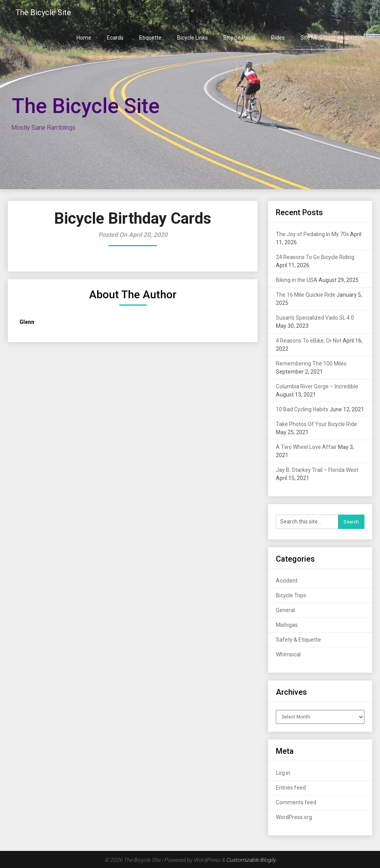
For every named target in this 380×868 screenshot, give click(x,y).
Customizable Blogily (251, 860)
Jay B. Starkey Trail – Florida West (317, 470)
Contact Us (351, 38)
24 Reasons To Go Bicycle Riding (315, 257)
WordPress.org (294, 817)
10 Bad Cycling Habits (302, 409)
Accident (287, 581)
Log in (283, 773)
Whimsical (288, 654)
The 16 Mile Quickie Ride (306, 295)
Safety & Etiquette (298, 640)
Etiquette (150, 38)
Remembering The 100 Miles (311, 364)
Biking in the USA (297, 280)
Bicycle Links (193, 38)
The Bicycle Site (43, 12)
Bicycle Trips (291, 595)
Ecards (115, 38)
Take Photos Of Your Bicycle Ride (316, 424)
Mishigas (287, 625)
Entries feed (291, 788)
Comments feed (296, 802)
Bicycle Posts (240, 38)
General (285, 610)
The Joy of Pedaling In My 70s (312, 234)
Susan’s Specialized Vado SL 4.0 (315, 318)
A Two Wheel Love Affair (306, 447)
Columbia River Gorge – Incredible (317, 386)
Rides (278, 38)
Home (84, 38)
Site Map (311, 38)
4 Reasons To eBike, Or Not (309, 341)
